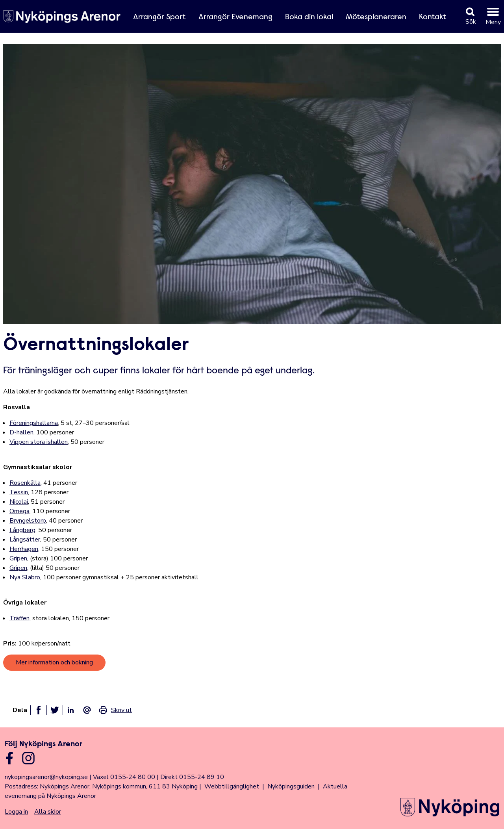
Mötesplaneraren (376, 17)
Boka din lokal (309, 17)
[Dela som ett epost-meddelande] (87, 710)
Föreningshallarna (34, 423)
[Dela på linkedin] (71, 710)
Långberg (22, 530)
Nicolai (19, 502)
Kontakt (433, 17)
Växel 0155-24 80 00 (124, 777)
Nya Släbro (25, 577)
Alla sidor (48, 812)
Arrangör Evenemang (235, 17)
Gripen (18, 558)
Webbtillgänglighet (232, 786)
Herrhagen (24, 549)
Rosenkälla (25, 483)
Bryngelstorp (28, 521)
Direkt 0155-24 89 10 (192, 777)
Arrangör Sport (159, 17)
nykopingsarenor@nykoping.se (46, 777)
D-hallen (21, 432)
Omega (19, 511)
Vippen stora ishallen (39, 442)
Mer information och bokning (54, 662)
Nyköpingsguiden (291, 786)
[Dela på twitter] (55, 710)
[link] (115, 710)
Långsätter (25, 540)
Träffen (19, 618)
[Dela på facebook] (39, 710)
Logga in (16, 812)
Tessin (19, 492)
